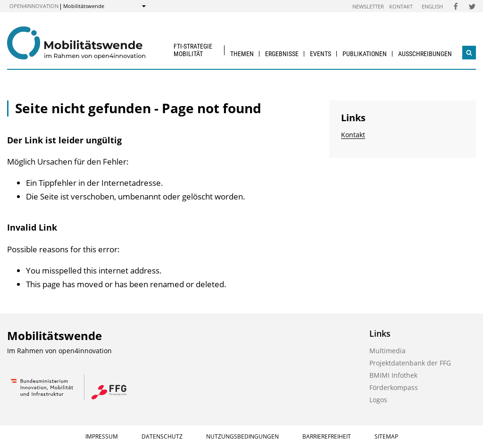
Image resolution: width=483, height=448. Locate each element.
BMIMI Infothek (393, 375)
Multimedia (387, 351)
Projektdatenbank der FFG (410, 363)
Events (321, 54)
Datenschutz (162, 436)
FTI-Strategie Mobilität (193, 50)
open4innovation (34, 6)
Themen (242, 54)
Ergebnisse (282, 54)
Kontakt (401, 6)
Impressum (102, 436)
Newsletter (368, 6)
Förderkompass (394, 387)
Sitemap (386, 436)
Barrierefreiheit (327, 436)
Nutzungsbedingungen (242, 436)
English (432, 6)
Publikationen (365, 54)
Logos (378, 400)
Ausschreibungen (425, 54)
